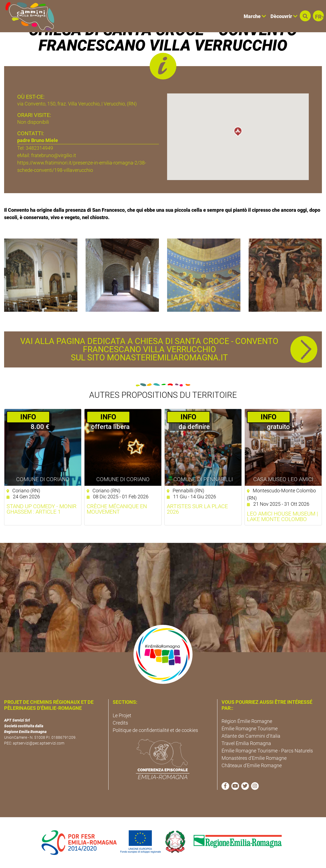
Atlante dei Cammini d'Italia (251, 736)
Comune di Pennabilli (203, 479)
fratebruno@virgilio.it (54, 155)
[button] (305, 16)
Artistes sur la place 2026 (197, 509)
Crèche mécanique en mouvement (117, 509)
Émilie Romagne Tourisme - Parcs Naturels (267, 751)
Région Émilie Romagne (247, 721)
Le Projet (122, 715)
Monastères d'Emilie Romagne (254, 758)
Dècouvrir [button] (284, 16)
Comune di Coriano (43, 479)
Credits (120, 723)
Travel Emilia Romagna (246, 743)
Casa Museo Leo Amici (283, 479)
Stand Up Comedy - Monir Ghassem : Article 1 (42, 509)
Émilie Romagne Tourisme (250, 729)
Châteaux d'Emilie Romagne (252, 765)
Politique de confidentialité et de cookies (155, 730)
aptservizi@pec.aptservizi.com (39, 743)
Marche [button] (255, 16)
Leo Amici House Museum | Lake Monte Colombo (282, 516)
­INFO (28, 417)
